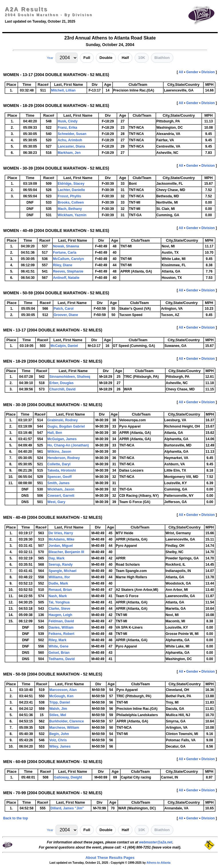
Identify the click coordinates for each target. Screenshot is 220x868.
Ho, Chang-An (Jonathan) (68, 445)
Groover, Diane (66, 315)
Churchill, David (62, 389)
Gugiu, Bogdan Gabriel (66, 426)
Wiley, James (60, 746)
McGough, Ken (61, 696)
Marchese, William (64, 728)
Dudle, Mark (58, 583)
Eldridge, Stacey (71, 184)
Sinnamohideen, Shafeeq (70, 377)
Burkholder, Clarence (67, 721)
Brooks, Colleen (71, 202)
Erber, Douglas (61, 383)
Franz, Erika (67, 128)
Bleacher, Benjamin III (66, 552)
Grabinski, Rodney (62, 420)
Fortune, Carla (65, 253)
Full (87, 58)
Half (125, 58)
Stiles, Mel (58, 715)
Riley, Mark (57, 640)
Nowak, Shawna (66, 246)
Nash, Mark (58, 596)
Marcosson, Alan (63, 690)
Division (208, 72)
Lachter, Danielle (71, 190)
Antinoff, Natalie (66, 278)
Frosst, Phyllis (69, 196)
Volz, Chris (58, 740)
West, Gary (56, 502)
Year (50, 58)
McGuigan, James (62, 439)
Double (106, 58)
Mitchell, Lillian (63, 90)
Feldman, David (61, 621)
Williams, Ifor (59, 577)
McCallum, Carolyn (68, 259)
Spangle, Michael (62, 571)
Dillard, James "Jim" (67, 808)
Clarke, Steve (59, 609)
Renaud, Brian (60, 590)
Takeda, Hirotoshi (62, 470)
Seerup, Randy (60, 565)
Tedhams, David (61, 659)
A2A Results (26, 9)
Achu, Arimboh (70, 140)
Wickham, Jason (61, 489)
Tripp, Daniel (60, 702)
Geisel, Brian (59, 653)
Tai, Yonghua (59, 602)
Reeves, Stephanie (68, 271)
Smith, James (58, 483)
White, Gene (58, 646)
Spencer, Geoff (59, 477)
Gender (192, 72)
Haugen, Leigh (60, 615)
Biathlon (162, 58)
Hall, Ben (55, 433)
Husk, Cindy (67, 121)
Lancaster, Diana (71, 146)
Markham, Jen (69, 153)
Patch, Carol (64, 309)
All (181, 72)
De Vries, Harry (61, 533)
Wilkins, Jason (59, 452)
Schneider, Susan (72, 134)
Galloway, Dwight (68, 777)
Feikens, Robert (61, 634)
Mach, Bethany (70, 209)
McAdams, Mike (61, 539)
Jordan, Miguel (61, 546)
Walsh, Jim (58, 709)
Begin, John (59, 734)
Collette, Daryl (59, 464)
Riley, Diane (63, 265)
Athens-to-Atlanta (158, 863)
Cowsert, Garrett (61, 496)
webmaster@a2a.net (156, 842)
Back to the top (16, 818)
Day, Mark (56, 558)
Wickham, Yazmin (72, 215)
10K (142, 58)
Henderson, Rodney (63, 458)
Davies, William (61, 627)
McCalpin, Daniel (64, 346)
